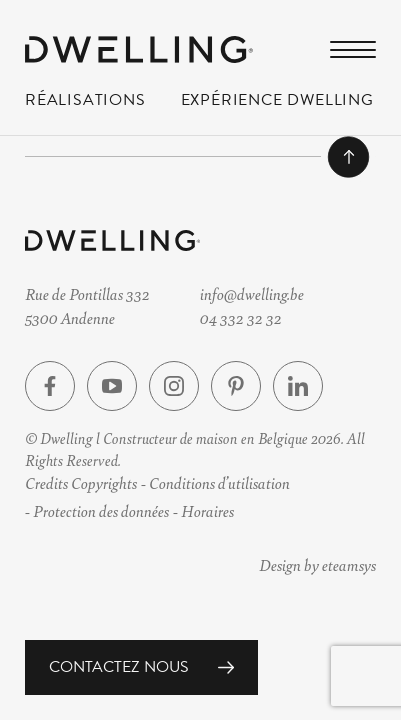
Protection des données (101, 510)
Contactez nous (119, 667)
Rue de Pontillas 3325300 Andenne (87, 305)
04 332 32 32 (241, 316)
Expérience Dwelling (277, 104)
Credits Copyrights (81, 482)
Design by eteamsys (317, 564)
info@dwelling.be (252, 293)
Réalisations (85, 104)
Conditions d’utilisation (219, 482)
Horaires (207, 510)
